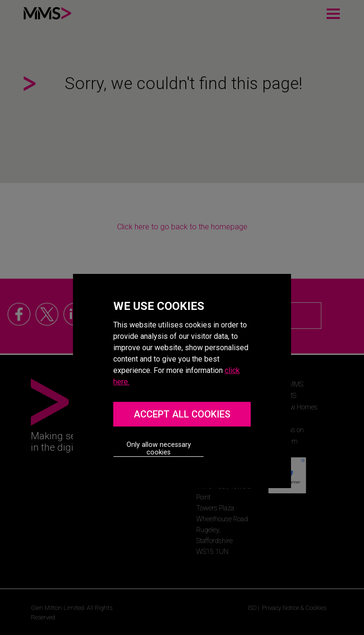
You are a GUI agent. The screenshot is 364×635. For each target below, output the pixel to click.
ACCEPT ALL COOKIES (182, 414)
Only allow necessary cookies (159, 449)
